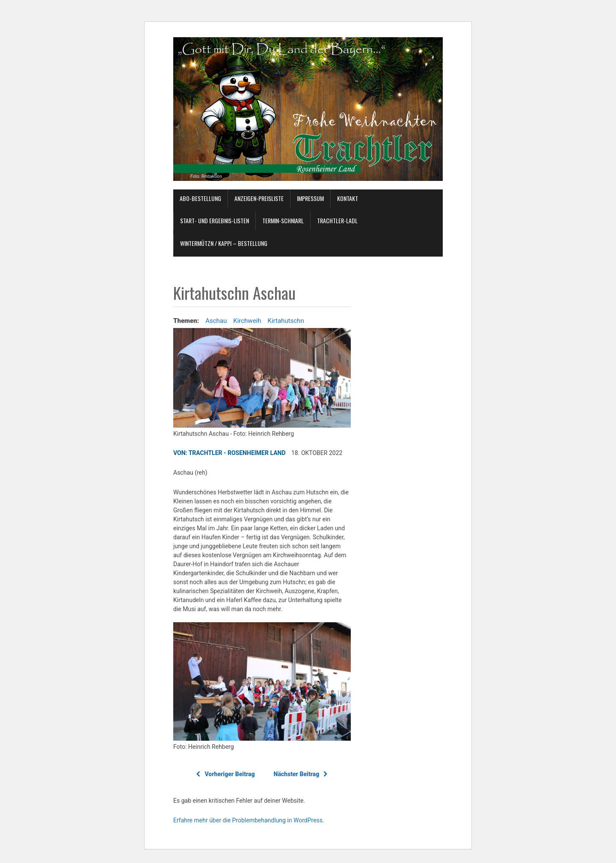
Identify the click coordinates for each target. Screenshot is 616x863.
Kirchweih (247, 321)
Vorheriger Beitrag (225, 774)
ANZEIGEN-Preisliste (259, 198)
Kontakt (348, 198)
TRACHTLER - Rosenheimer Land (237, 453)
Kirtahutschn (286, 321)
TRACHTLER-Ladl (337, 220)
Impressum (310, 198)
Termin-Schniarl (283, 220)
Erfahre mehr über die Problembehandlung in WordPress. (249, 820)
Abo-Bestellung (200, 198)
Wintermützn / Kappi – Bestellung (224, 243)
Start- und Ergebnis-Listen (215, 220)
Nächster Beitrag (301, 774)
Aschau (216, 321)
